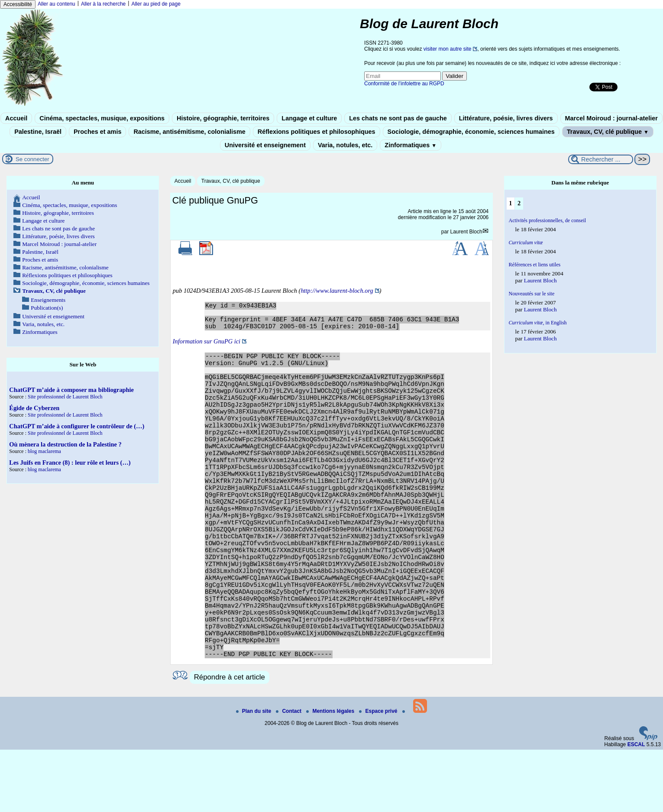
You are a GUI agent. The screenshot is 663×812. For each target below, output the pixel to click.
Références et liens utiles (535, 265)
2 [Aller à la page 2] (519, 203)
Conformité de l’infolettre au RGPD (404, 84)
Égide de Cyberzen (34, 408)
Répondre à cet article (230, 739)
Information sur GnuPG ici (207, 346)
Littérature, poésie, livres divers (506, 118)
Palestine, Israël (38, 132)
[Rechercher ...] (601, 159)
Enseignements (48, 300)
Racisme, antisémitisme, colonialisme (189, 132)
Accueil (16, 118)
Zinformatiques (411, 145)
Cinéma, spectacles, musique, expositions (102, 118)
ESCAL (636, 807)
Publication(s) (47, 308)
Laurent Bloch (466, 232)
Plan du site (254, 773)
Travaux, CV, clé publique (608, 132)
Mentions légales (331, 773)
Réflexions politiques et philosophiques (317, 132)
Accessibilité (18, 4)
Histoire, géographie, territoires (223, 118)
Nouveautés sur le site (532, 294)
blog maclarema (44, 451)
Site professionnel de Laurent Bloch (65, 397)
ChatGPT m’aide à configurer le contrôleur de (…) (77, 426)
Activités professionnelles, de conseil (548, 220)
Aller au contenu (57, 4)
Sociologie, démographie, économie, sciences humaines (471, 132)
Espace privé (379, 773)
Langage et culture (309, 118)
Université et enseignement (265, 145)
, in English (538, 323)
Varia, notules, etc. (345, 145)
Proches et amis (97, 132)
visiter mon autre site (448, 49)
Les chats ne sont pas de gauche (398, 118)
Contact (289, 773)
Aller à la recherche (103, 4)
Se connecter (32, 159)
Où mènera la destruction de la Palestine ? (65, 444)
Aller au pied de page (156, 4)
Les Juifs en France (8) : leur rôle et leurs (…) (70, 463)
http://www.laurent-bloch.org (337, 291)
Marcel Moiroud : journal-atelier (611, 118)
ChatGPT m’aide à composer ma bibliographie (71, 390)
